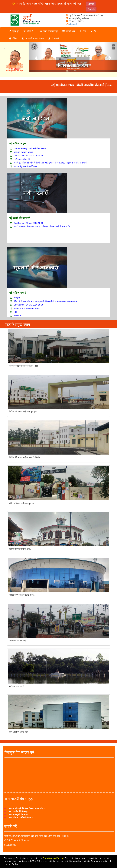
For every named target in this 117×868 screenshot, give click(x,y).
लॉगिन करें (72, 24)
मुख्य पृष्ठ (14, 31)
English (91, 9)
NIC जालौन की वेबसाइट (18, 811)
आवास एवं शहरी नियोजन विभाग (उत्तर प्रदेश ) (27, 808)
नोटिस (13, 39)
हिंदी (91, 4)
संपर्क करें (54, 39)
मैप (93, 31)
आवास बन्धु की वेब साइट (18, 814)
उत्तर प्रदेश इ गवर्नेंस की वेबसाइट (21, 817)
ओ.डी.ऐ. (29, 31)
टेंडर (83, 31)
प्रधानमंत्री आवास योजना (33, 39)
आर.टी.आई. (69, 31)
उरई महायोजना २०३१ (67, 85)
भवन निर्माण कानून (49, 31)
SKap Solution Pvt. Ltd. (53, 858)
